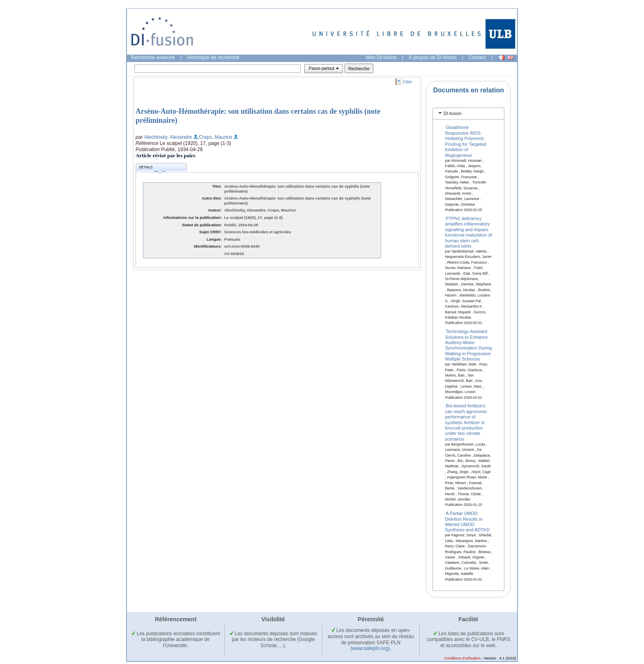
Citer (408, 82)
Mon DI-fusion (381, 57)
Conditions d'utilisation (462, 658)
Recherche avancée (153, 57)
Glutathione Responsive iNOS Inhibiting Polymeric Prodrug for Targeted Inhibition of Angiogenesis (466, 141)
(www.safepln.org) (370, 648)
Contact (477, 57)
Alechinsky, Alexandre (168, 137)
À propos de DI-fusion (432, 57)
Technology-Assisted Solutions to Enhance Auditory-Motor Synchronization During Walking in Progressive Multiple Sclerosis (469, 345)
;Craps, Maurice (215, 137)
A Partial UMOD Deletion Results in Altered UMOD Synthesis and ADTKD (468, 522)
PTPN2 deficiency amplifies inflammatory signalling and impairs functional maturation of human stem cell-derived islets (469, 232)
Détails (152, 169)
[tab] (468, 114)
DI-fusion (453, 113)
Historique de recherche (213, 57)
